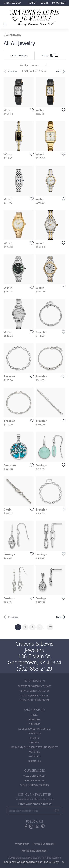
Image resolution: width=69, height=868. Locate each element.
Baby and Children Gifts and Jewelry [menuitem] (35, 747)
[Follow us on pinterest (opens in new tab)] (43, 827)
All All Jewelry (14, 35)
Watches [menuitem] (34, 752)
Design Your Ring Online (34, 700)
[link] (12, 3)
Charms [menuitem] (34, 742)
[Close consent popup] (63, 862)
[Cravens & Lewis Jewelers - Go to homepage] (35, 16)
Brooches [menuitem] (35, 761)
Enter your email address (34, 804)
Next (59, 71)
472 (50, 627)
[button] (32, 3)
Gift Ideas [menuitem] (34, 756)
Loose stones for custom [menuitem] (35, 729)
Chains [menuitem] (34, 738)
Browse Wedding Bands (34, 691)
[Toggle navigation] (6, 24)
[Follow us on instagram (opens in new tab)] (31, 827)
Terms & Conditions (44, 844)
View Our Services (34, 776)
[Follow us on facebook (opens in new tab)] (26, 827)
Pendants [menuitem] (35, 724)
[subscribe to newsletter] (57, 811)
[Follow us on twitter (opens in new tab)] (37, 827)
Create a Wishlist (34, 780)
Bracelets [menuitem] (34, 733)
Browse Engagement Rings (34, 686)
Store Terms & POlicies (34, 785)
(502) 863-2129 (35, 668)
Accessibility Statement (34, 851)
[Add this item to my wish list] (31, 110)
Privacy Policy (22, 844)
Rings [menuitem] (34, 715)
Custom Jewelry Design (35, 695)
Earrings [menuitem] (35, 719)
